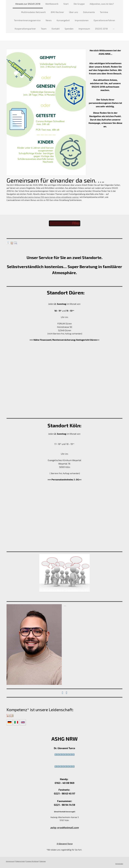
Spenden (69, 29)
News (49, 20)
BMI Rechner (57, 12)
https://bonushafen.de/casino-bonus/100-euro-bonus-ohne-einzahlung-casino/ (43, 197)
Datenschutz (20, 861)
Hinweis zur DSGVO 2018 (28, 4)
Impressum (84, 29)
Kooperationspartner (25, 29)
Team (44, 29)
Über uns (74, 12)
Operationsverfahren (104, 20)
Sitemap (43, 861)
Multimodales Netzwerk (33, 12)
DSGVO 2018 (101, 29)
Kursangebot (63, 20)
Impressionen (82, 20)
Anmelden (119, 864)
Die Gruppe (79, 4)
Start (66, 4)
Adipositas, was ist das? (102, 4)
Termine (104, 12)
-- (114, 29)
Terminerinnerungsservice (27, 20)
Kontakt (56, 29)
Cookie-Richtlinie (32, 861)
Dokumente (89, 12)
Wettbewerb (52, 4)
